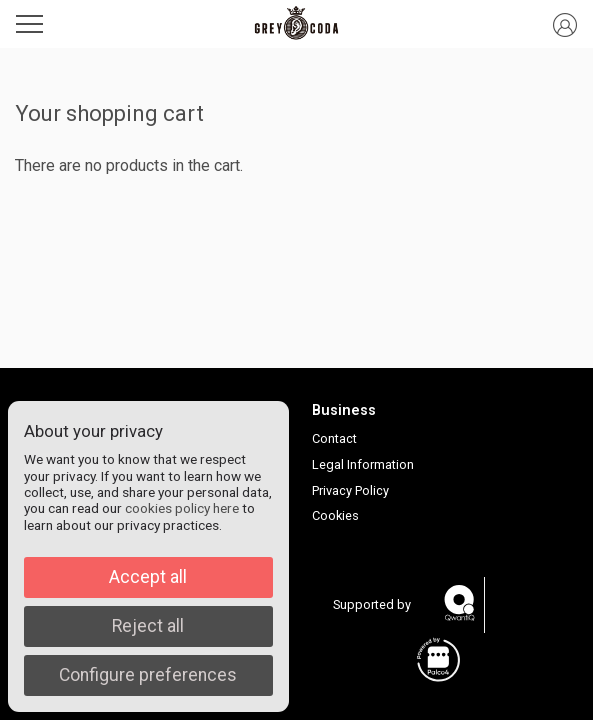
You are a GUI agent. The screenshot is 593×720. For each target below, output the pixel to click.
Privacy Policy (350, 490)
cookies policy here (182, 508)
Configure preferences (148, 675)
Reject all (148, 626)
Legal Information (363, 464)
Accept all (148, 577)
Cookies (335, 515)
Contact (334, 438)
